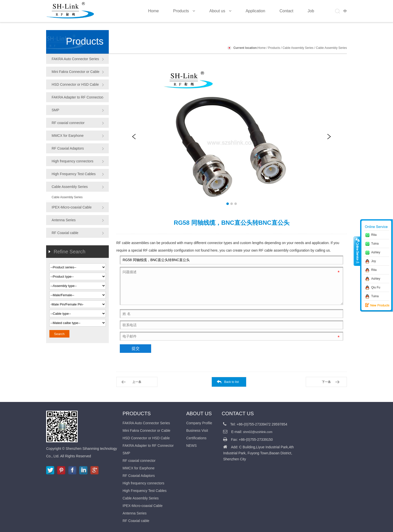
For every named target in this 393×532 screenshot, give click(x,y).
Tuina (375, 244)
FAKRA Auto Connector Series (75, 59)
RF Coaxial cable (65, 233)
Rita (374, 235)
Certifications (196, 438)
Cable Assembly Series (298, 48)
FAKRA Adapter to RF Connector (77, 97)
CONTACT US (238, 413)
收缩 (357, 251)
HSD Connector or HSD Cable (75, 84)
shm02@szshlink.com (258, 432)
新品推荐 (374, 305)
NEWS (191, 446)
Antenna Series (64, 220)
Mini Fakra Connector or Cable (76, 72)
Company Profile (199, 423)
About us (199, 413)
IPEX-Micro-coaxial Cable (72, 207)
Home (262, 48)
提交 (136, 348)
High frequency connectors (73, 161)
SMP (55, 110)
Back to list (231, 382)
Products (274, 48)
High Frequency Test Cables (74, 174)
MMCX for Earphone (68, 136)
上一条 (137, 382)
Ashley (376, 252)
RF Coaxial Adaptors (68, 148)
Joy (374, 261)
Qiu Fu (376, 287)
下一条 (326, 382)
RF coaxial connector (68, 123)
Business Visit (197, 431)
